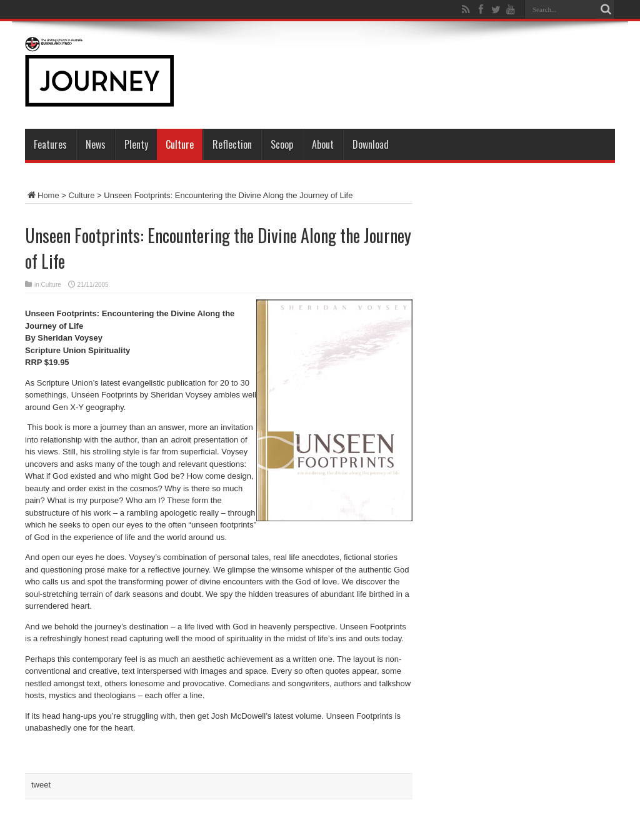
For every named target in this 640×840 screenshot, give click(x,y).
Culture (180, 144)
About (323, 144)
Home (42, 195)
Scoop (282, 144)
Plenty (136, 144)
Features (50, 144)
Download (371, 144)
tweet (41, 785)
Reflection (232, 144)
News (96, 144)
